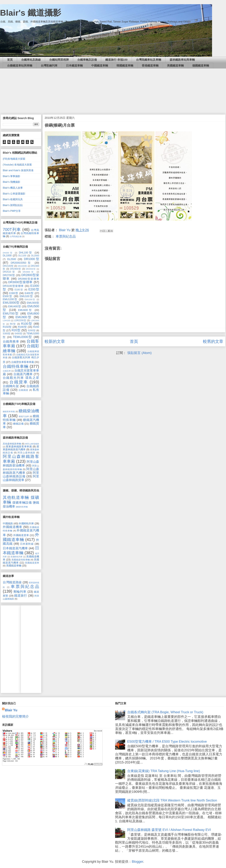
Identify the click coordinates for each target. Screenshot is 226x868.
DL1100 (22, 256)
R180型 (22, 327)
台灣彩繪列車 (49, 66)
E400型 (29, 293)
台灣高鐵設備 (16, 236)
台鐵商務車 (11, 341)
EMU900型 (24, 317)
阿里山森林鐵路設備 (21, 475)
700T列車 (12, 229)
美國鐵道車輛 (175, 66)
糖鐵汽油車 (24, 416)
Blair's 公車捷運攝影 (14, 194)
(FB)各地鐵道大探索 (14, 159)
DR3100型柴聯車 (13, 286)
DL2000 (35, 256)
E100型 (19, 290)
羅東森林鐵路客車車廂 (19, 447)
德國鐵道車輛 (201, 66)
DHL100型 (26, 253)
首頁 (10, 60)
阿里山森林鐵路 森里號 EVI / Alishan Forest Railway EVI (169, 830)
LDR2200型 (20, 320)
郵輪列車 (20, 592)
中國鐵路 (8, 524)
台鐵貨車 (19, 382)
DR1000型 (31, 259)
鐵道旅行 (21, 596)
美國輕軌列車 (17, 557)
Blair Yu (11, 710)
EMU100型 (26, 296)
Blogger (137, 862)
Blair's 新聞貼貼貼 (13, 205)
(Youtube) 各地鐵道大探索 (17, 165)
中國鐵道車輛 (100, 66)
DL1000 (7, 256)
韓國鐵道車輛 (125, 66)
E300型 (14, 293)
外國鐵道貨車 (21, 535)
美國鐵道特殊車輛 (21, 560)
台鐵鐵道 (23, 390)
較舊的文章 (213, 341)
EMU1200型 (10, 299)
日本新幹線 (27, 544)
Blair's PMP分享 (12, 211)
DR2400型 (16, 269)
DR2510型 (9, 272)
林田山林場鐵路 (32, 444)
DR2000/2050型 (21, 263)
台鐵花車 (7, 371)
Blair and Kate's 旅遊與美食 (18, 170)
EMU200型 (30, 299)
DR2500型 (31, 269)
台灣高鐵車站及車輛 (149, 60)
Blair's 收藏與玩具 (13, 199)
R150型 (7, 327)
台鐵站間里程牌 (59, 60)
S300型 (7, 333)
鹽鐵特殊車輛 (22, 507)
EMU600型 (25, 310)
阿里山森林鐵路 (26, 453)
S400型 (18, 333)
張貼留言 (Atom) (139, 353)
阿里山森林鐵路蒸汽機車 (21, 471)
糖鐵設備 (18, 424)
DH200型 (8, 253)
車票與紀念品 (66, 236)
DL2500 (12, 259)
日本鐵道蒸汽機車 (15, 548)
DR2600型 (29, 272)
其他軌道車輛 (16, 497)
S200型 (32, 330)
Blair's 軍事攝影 (12, 176)
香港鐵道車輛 (150, 66)
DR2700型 (9, 275)
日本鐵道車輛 (74, 66)
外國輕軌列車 (26, 524)
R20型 (16, 330)
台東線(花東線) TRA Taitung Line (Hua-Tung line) (164, 771)
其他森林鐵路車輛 (12, 444)
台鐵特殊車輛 (16, 366)
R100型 (27, 324)
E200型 (34, 289)
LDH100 (6, 321)
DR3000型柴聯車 (20, 282)
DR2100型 (8, 266)
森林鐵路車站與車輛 (182, 60)
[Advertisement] (113, 89)
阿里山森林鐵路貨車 (21, 478)
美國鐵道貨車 (32, 563)
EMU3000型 (11, 303)
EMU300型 (33, 303)
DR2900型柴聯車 (28, 279)
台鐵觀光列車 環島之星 (21, 378)
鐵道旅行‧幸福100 (116, 60)
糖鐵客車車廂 (9, 412)
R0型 (13, 324)
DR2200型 (22, 266)
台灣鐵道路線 (12, 582)
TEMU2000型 (23, 337)
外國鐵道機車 (12, 527)
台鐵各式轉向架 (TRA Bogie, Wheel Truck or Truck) (165, 712)
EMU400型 (15, 306)
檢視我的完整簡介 (15, 716)
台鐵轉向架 (11, 386)
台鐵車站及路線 (31, 60)
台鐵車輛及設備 (87, 60)
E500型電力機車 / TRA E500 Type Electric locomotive (167, 741)
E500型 (8, 296)
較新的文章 (55, 341)
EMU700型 (11, 313)
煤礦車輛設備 (22, 503)
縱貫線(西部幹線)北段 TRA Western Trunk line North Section (172, 800)
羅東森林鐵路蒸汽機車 (21, 448)
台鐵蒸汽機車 (23, 374)
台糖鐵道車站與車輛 (20, 66)
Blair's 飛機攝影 (12, 182)
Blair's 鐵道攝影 (31, 13)
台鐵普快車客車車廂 (23, 362)
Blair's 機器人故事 (13, 188)
